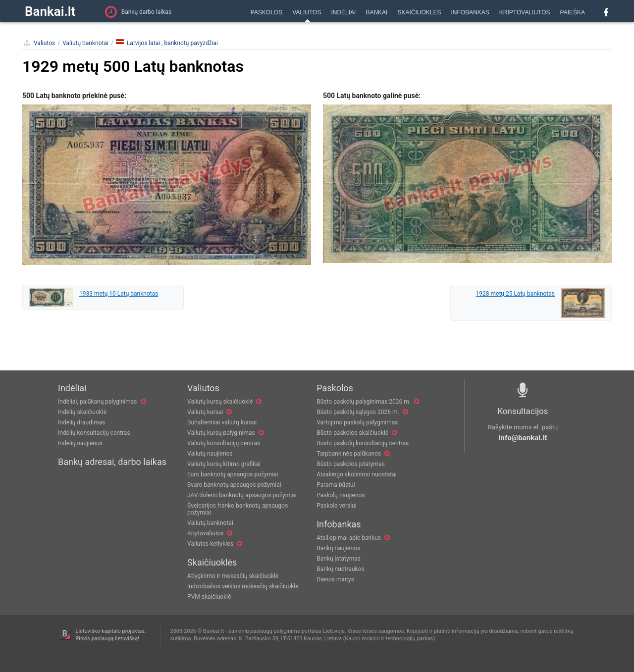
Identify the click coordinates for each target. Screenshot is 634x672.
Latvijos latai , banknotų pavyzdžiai (167, 43)
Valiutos (44, 43)
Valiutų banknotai (85, 43)
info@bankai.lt (523, 438)
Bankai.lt (50, 11)
